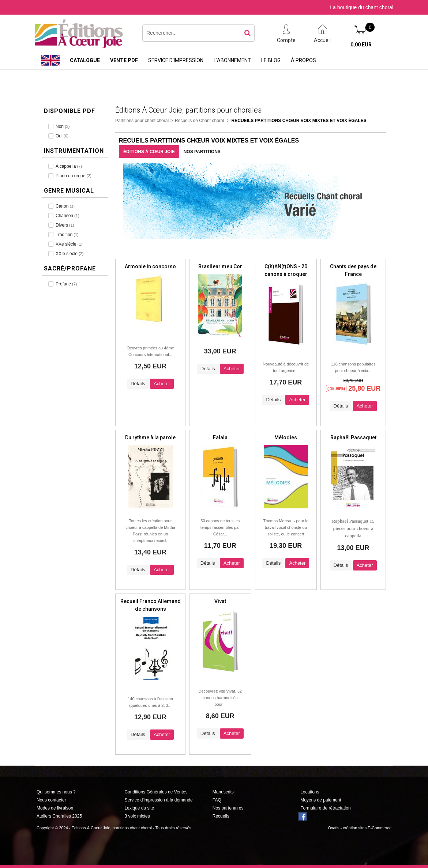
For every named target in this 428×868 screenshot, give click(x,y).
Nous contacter (51, 800)
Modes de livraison (55, 808)
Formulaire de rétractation (325, 808)
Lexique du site (139, 808)
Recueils (221, 816)
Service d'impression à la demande (158, 800)
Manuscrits (223, 792)
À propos (303, 60)
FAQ (217, 800)
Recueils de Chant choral (200, 121)
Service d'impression (176, 60)
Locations (310, 792)
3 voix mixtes (137, 816)
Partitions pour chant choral (142, 121)
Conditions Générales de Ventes (156, 792)
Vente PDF (124, 60)
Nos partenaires (228, 808)
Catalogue (85, 60)
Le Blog (271, 60)
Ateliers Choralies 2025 (59, 816)
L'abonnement (232, 60)
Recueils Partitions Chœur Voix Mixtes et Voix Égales (299, 121)
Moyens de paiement (321, 800)
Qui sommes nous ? (56, 792)
